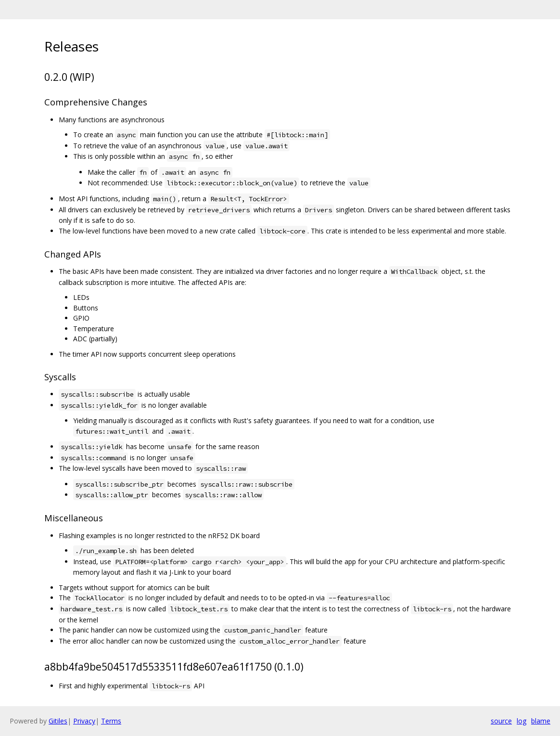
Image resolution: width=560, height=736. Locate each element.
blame (541, 721)
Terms (111, 721)
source (501, 721)
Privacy (84, 721)
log (522, 721)
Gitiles (58, 721)
